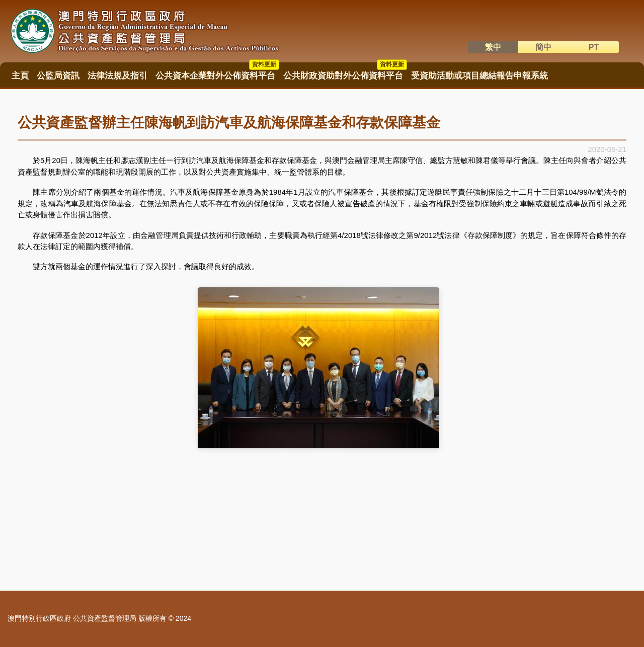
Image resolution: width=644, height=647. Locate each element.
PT (594, 47)
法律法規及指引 (117, 76)
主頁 (20, 76)
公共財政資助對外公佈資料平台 (345, 72)
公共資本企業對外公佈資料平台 (217, 72)
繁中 (493, 47)
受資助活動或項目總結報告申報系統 (479, 76)
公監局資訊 (58, 76)
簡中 (543, 47)
